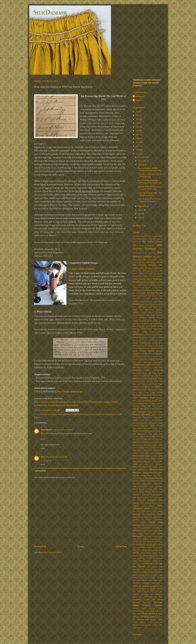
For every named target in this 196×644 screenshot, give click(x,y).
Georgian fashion (149, 395)
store (160, 575)
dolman (160, 348)
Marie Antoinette (156, 464)
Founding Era (152, 387)
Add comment (40, 471)
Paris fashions (146, 520)
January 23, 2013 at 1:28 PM (63, 430)
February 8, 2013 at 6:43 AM (56, 457)
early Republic (157, 354)
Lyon (142, 459)
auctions (141, 288)
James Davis (154, 431)
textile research (157, 583)
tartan (155, 580)
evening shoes (157, 367)
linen (147, 453)
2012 (138, 154)
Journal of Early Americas (108, 414)
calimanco (136, 312)
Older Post (121, 546)
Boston (136, 304)
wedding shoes (143, 619)
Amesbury (159, 282)
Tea (134, 583)
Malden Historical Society (147, 461)
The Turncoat (151, 589)
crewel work (144, 340)
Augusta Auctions (151, 288)
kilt (149, 439)
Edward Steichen (156, 357)
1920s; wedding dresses (154, 260)
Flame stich (136, 384)
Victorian (146, 603)
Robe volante (137, 550)
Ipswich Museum (144, 428)
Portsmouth (138, 536)
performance (153, 525)
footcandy (144, 387)
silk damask (152, 567)
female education (147, 381)
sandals (156, 556)
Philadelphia (141, 528)
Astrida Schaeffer (150, 285)
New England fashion (149, 503)
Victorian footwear (152, 605)
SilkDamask (50, 12)
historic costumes (157, 412)
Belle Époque (137, 296)
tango (151, 580)
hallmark (148, 401)
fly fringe (159, 384)
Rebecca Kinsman (147, 545)
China (155, 321)
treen (141, 597)
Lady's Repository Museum (141, 448)
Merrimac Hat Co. (139, 478)
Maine (135, 461)
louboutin (154, 456)
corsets (147, 334)
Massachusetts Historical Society (147, 471)
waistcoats (158, 611)
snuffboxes (151, 572)
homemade (136, 426)
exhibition (137, 370)
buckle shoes (138, 310)
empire (139, 367)
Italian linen (142, 431)
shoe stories (141, 564)
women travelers (139, 625)
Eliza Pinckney (150, 359)
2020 (138, 123)
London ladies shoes (141, 456)
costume (153, 334)
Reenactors (136, 547)
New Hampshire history (147, 507)
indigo (135, 428)
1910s (140, 260)
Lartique (153, 448)
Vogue (152, 611)
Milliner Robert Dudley (149, 481)
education (147, 357)
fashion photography (140, 376)
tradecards (136, 594)
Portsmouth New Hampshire (153, 536)
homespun (145, 426)
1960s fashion (141, 262)
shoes (157, 564)
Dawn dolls (144, 346)
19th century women (151, 268)
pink (160, 531)
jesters (160, 431)
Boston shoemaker (156, 304)
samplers (148, 553)
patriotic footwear (140, 522)
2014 (138, 146)
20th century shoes (150, 271)
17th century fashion (155, 236)
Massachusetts (143, 470)
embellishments (138, 365)
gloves (135, 401)
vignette (152, 608)
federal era (154, 379)
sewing (135, 561)
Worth (139, 628)
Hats (149, 406)
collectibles (153, 323)
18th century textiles (147, 254)
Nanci (43, 457)
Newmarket (137, 514)
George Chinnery (150, 392)
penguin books (144, 525)
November (142, 161)
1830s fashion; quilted (140, 239)
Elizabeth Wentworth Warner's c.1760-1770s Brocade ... (149, 188)
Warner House (148, 614)
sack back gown (153, 550)
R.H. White (137, 545)
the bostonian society (147, 586)
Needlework (141, 500)
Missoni (150, 484)
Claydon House (144, 323)
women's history (151, 625)
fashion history (157, 373)
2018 (138, 131)
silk (161, 564)
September (142, 206)
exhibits (147, 370)
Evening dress (147, 367)
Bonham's (136, 301)
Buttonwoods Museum (154, 310)
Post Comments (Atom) (53, 552)
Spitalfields (159, 572)
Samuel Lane (148, 556)
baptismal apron (151, 290)
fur (156, 390)
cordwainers (138, 334)
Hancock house (157, 401)
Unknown (139, 100)
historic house (157, 415)
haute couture (157, 406)
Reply (43, 448)
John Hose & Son (151, 434)
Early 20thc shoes (146, 354)
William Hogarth (139, 622)
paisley (135, 517)
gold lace (141, 401)
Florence (152, 384)
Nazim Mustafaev (143, 497)
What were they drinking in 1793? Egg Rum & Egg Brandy (150, 182)
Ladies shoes (157, 445)
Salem (142, 553)
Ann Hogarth (137, 285)
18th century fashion (152, 242)
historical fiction (148, 417)
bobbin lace (140, 298)
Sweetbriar (136, 580)
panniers (141, 517)
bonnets (142, 301)
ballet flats (142, 290)
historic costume (156, 409)
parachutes (136, 520)
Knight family (137, 442)
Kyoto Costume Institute (151, 442)
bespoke (145, 296)
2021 (138, 119)
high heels (147, 409)
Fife (161, 381)
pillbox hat (146, 531)
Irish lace (154, 428)
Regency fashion (146, 547)
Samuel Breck (157, 553)
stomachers (154, 575)
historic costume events (142, 412)
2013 (138, 150)
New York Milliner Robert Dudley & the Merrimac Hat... (150, 169)
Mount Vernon (138, 489)
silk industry (146, 569)
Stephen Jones (144, 575)
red (154, 545)
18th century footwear (147, 247)
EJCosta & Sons (138, 359)
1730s (142, 236)
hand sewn (137, 403)
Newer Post (40, 546)
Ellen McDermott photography (150, 362)
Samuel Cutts (137, 556)
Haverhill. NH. (138, 409)
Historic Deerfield (141, 414)
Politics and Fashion (154, 533)
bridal (140, 307)
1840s (150, 239)
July (140, 214)
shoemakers (150, 564)
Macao (147, 459)
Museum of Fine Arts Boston (144, 495)
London (159, 453)
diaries (140, 348)
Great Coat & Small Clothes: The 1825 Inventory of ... (150, 194)
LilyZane (142, 453)
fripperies (151, 390)
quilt (148, 542)
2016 (138, 138)
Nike (143, 514)
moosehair (159, 486)
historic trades (137, 417)
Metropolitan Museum (154, 478)
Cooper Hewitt (156, 332)
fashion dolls (146, 373)
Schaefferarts (141, 558)
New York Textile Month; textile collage (147, 511)
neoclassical (152, 500)
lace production (146, 445)
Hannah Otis (146, 403)
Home (81, 546)
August (141, 210)
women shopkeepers (155, 622)
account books (138, 276)
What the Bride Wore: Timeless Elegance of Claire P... (149, 200)
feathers (147, 379)
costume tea (146, 337)
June (140, 218)
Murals (141, 492)
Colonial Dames (156, 326)
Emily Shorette (46, 430)
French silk (143, 390)
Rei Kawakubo (157, 547)
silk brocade (139, 567)
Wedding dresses (148, 616)
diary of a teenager (150, 348)
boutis (135, 307)
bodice (148, 298)
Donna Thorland (139, 351)
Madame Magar (156, 459)
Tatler (160, 580)
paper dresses (158, 517)
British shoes (158, 307)
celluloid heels (144, 315)
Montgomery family (146, 486)
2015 (138, 142)
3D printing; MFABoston (153, 274)
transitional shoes (147, 594)
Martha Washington (140, 467)
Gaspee (141, 392)
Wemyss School (156, 619)
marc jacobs (144, 464)
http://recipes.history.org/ (70, 391)
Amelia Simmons (64, 414)
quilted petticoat (156, 542)
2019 (138, 127)
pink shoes (137, 533)
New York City (157, 509)
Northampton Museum (154, 514)
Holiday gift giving (155, 423)
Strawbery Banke (150, 578)
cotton (154, 337)
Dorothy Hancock (155, 351)
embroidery (151, 365)
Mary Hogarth (153, 467)
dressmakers (137, 354)
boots (160, 301)
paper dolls (148, 517)
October (141, 165)
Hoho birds (144, 423)
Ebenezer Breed (138, 357)
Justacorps (136, 439)
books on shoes (152, 301)
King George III (157, 439)
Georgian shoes (147, 398)
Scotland (149, 558)
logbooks (153, 453)
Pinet (152, 531)
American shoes (149, 282)
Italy (148, 431)
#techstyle (136, 236)
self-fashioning (157, 558)
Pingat (156, 531)
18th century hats (150, 253)
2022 (138, 115)
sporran (135, 575)
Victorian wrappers (140, 608)
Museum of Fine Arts (153, 492)
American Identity (145, 279)
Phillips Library (151, 528)
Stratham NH (137, 578)
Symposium (144, 580)
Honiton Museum (156, 426)
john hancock (138, 434)
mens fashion (157, 475)
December (142, 157)
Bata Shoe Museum (155, 293)
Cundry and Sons (156, 340)
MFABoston (137, 481)
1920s (144, 260)
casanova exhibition (148, 312)
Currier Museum (139, 343)
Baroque (144, 293)
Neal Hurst (153, 497)
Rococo (144, 550)
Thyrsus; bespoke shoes (146, 591)
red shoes (159, 545)
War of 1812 (137, 614)
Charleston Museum (147, 318)
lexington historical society (146, 450)
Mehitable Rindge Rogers (142, 475)
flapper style (145, 384)
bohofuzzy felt (157, 298)
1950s (134, 262)
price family (137, 539)
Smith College (142, 572)
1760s (146, 236)
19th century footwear (145, 265)
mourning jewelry (152, 489)
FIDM (156, 381)
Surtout (160, 578)
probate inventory (150, 539)
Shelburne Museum (145, 561)
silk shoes (154, 569)
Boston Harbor (145, 304)
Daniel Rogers (152, 343)
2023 (138, 112)
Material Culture (156, 472)
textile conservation (143, 583)
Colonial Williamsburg (79, 414)
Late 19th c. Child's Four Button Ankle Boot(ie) (149, 175)
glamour (159, 398)
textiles (135, 586)
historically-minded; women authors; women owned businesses (147, 420)
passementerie (158, 520)
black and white (153, 296)
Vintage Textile (144, 611)
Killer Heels (144, 439)
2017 (138, 135)
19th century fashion (154, 262)
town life (159, 591)
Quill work (142, 542)
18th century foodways (48, 414)
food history (93, 414)
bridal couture (147, 307)
